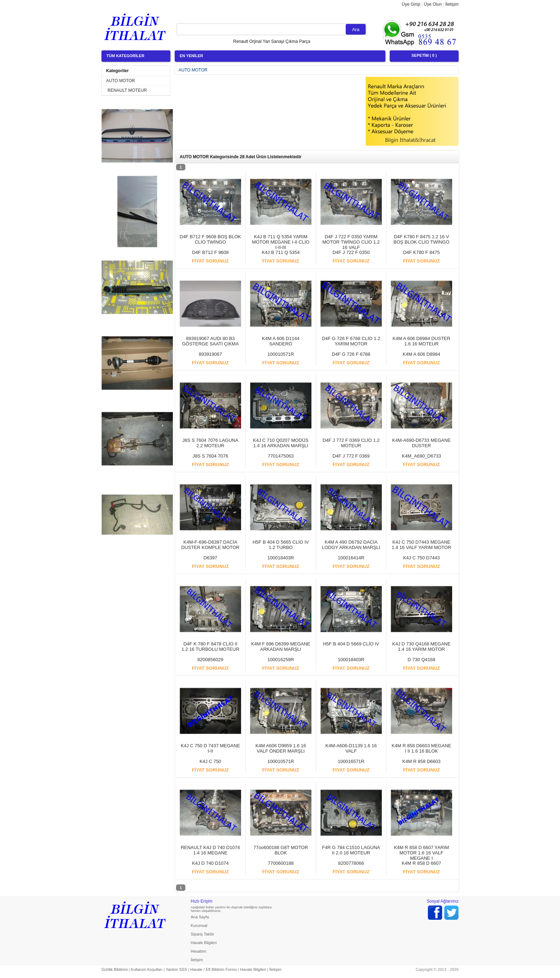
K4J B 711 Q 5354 (281, 252)
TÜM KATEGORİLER (125, 56)
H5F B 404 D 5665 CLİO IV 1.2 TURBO (281, 545)
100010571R (281, 354)
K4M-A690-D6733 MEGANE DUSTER (421, 443)
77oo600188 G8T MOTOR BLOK (281, 850)
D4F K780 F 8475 (422, 252)
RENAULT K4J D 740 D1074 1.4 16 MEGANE (210, 850)
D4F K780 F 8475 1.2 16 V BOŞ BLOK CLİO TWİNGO (422, 239)
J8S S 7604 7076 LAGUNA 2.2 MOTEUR (211, 443)
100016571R (351, 761)
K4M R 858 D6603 (422, 761)
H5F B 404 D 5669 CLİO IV (351, 644)
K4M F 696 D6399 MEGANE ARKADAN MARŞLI (281, 647)
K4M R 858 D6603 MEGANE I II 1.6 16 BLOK (422, 748)
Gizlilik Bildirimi (114, 969)
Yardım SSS (176, 969)
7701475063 (281, 456)
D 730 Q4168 (421, 660)
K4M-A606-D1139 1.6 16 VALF (351, 748)
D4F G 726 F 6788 (351, 354)
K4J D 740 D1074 (211, 863)
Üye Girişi (411, 4)
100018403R (281, 558)
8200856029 (210, 660)
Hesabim (198, 951)
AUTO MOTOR (121, 81)
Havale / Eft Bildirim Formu (213, 969)
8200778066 (351, 863)
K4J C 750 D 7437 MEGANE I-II (210, 748)
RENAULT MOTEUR (127, 90)
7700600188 (281, 863)
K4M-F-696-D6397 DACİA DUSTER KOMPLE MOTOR (210, 545)
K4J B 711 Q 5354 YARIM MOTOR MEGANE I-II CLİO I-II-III (281, 242)
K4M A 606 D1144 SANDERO (281, 341)
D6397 (210, 558)
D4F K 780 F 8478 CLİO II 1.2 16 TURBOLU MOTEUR (210, 647)
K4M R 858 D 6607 (422, 863)
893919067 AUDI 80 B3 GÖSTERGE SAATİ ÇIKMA (211, 341)
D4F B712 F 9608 (211, 252)
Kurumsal (199, 925)
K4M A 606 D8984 (422, 354)
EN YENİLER (191, 56)
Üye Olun (433, 4)
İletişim (452, 4)
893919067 (210, 354)
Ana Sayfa (200, 917)
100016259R (281, 660)
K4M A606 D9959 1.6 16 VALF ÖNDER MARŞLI (281, 748)
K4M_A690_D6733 (421, 456)
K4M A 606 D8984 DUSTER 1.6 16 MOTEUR (421, 341)
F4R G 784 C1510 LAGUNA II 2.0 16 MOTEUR (351, 850)
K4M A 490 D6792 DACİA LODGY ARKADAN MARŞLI (351, 545)
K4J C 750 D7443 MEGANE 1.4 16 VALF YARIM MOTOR (422, 545)
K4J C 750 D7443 (422, 558)
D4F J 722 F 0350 (351, 252)
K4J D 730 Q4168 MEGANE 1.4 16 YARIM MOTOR (421, 647)
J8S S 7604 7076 (210, 456)
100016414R (351, 558)
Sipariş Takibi (202, 934)
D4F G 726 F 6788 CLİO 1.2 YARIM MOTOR (351, 341)
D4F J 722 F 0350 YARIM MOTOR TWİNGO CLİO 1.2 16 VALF (351, 242)
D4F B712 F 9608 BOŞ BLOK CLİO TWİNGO (210, 239)
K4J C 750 (211, 761)
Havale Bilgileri (204, 943)
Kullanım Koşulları (147, 969)
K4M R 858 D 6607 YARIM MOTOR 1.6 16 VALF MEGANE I (421, 853)
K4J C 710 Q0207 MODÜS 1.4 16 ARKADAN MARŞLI (281, 443)
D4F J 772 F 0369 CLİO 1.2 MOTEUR (351, 443)
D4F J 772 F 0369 (351, 456)
